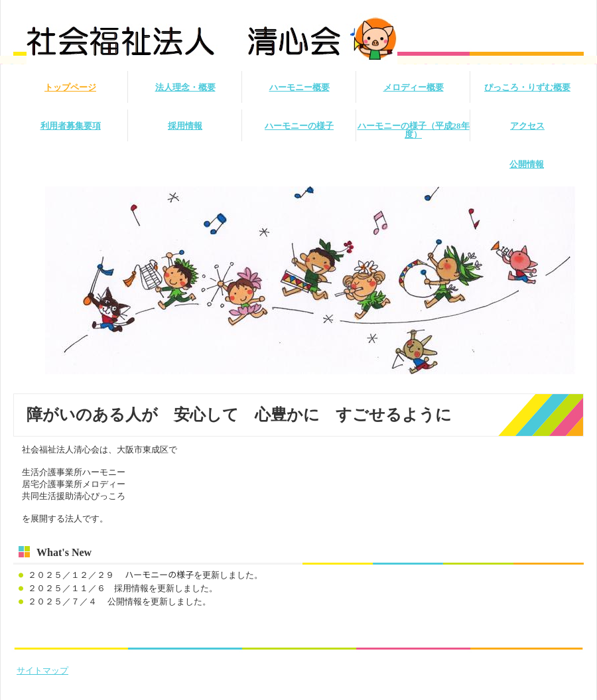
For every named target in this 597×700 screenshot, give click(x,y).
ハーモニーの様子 (299, 126)
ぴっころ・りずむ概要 (527, 87)
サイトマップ (42, 670)
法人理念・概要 (185, 87)
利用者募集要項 (71, 126)
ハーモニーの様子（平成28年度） (414, 130)
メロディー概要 (414, 87)
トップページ (70, 87)
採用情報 (185, 126)
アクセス (527, 126)
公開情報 (527, 164)
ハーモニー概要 (299, 87)
